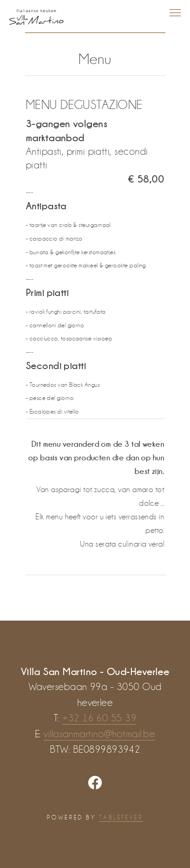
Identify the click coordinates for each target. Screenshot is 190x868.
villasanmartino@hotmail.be (99, 734)
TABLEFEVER (121, 817)
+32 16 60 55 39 (99, 718)
